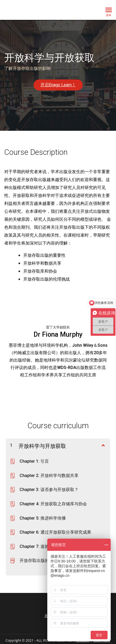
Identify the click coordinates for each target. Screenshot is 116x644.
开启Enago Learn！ (58, 85)
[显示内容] (103, 445)
